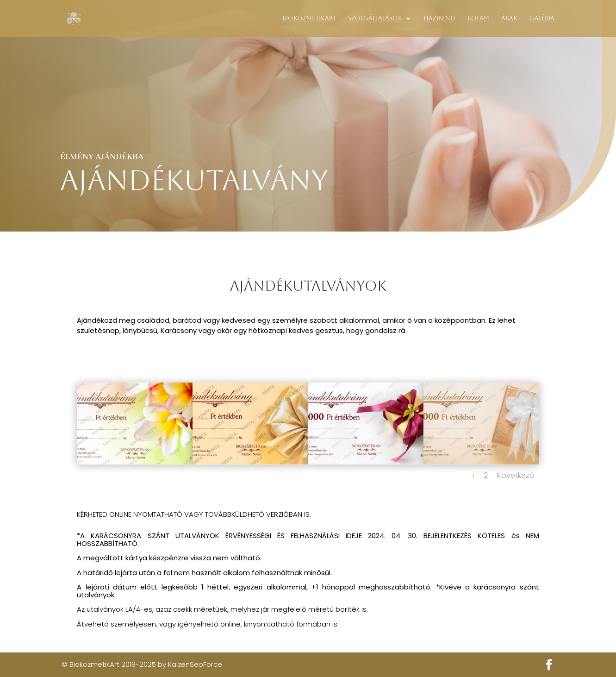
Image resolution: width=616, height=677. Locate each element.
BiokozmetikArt (309, 19)
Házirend (439, 19)
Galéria (542, 19)
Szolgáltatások (375, 19)
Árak (509, 19)
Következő (516, 475)
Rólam (478, 19)
